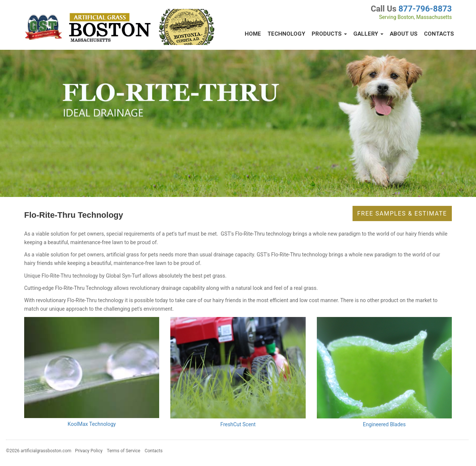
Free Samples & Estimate (402, 213)
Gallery (368, 34)
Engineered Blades (384, 424)
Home (253, 34)
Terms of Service (123, 451)
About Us (404, 34)
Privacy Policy (89, 451)
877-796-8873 (425, 9)
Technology (286, 34)
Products (329, 34)
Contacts (439, 34)
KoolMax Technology (92, 424)
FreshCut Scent (238, 424)
